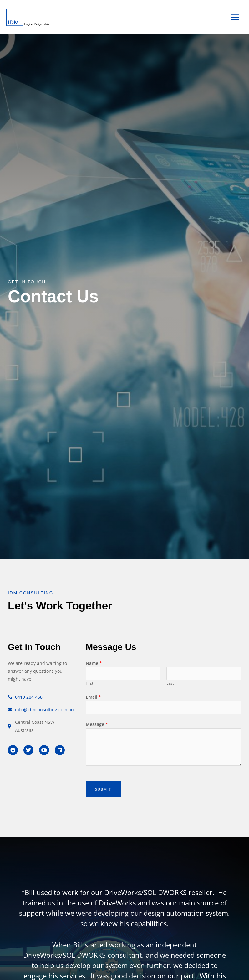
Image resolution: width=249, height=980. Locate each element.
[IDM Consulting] (25, 17)
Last (170, 683)
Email (93, 697)
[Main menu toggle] (235, 17)
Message (97, 724)
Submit (103, 789)
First (89, 683)
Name (94, 663)
